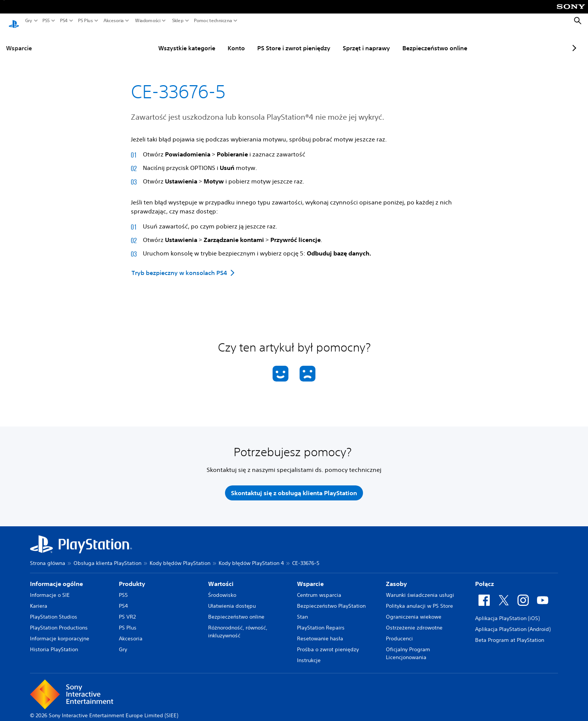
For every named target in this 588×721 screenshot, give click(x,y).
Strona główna (48, 557)
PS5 (46, 21)
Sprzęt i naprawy (347, 41)
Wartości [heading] (221, 578)
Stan (302, 611)
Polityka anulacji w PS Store (419, 600)
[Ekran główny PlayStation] (14, 21)
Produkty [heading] (132, 578)
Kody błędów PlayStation (180, 557)
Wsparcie (19, 41)
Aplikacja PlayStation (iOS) (507, 613)
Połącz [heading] (484, 578)
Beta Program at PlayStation (510, 634)
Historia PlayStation (54, 644)
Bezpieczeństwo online (415, 41)
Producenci (399, 633)
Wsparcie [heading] (310, 578)
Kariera (39, 600)
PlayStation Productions (59, 622)
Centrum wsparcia (319, 589)
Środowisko (222, 589)
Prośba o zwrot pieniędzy (328, 644)
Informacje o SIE (50, 589)
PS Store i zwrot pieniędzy (274, 41)
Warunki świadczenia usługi (420, 589)
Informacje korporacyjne (60, 633)
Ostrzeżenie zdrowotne (414, 622)
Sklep (178, 21)
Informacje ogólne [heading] (56, 578)
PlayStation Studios (54, 611)
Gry (29, 21)
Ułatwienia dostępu (232, 600)
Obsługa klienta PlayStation (107, 557)
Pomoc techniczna (213, 21)
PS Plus (85, 21)
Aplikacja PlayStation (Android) (513, 623)
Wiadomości (148, 21)
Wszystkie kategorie (167, 41)
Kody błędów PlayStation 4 (251, 557)
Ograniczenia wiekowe (414, 611)
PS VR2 (127, 611)
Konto (217, 41)
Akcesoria (114, 21)
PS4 (64, 21)
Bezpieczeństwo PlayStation (331, 600)
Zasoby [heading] (396, 578)
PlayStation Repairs (321, 622)
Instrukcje (309, 655)
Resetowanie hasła (320, 633)
